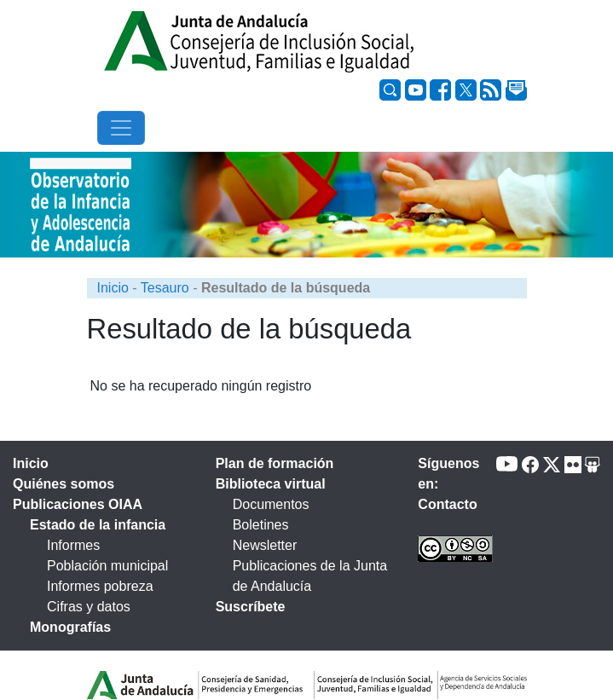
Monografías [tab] (70, 627)
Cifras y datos (89, 607)
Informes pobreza (100, 586)
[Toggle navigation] (121, 128)
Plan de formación (275, 463)
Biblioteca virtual (271, 484)
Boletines (261, 525)
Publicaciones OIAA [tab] (78, 504)
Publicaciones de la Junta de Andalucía (310, 576)
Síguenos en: (448, 474)
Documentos (271, 504)
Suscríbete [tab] (251, 607)
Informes (73, 545)
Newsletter (265, 545)
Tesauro (165, 288)
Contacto (447, 504)
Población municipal (107, 566)
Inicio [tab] (31, 463)
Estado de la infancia (98, 525)
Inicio (113, 288)
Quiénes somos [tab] (64, 484)
